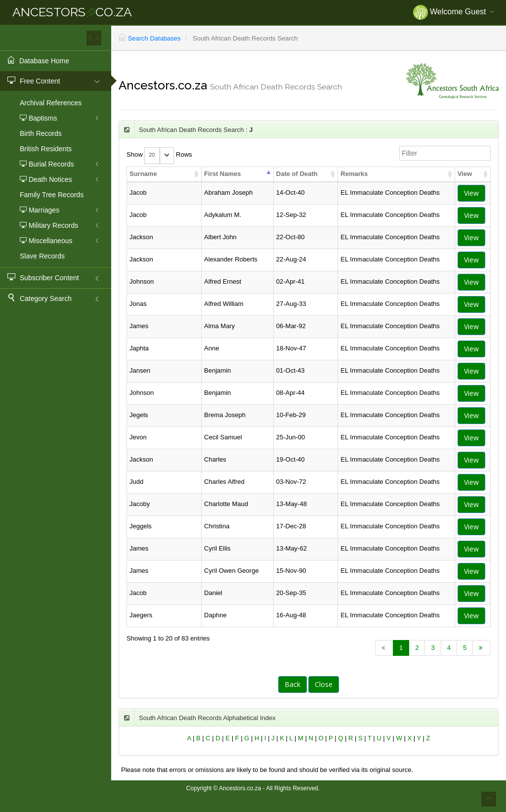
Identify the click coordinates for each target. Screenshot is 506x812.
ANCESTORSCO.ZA (72, 12)
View (471, 193)
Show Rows (159, 155)
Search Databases (154, 38)
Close (324, 684)
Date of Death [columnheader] (297, 174)
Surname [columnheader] (143, 174)
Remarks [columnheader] (354, 174)
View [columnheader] (465, 174)
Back (293, 684)
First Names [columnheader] (222, 174)
